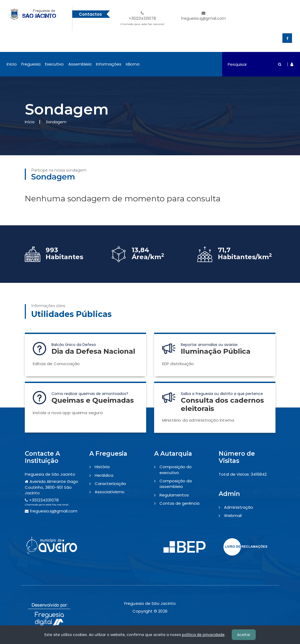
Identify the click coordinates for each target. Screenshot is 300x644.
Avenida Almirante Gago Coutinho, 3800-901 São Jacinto (51, 487)
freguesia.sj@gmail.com (203, 16)
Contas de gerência (179, 503)
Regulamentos (174, 495)
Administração (239, 507)
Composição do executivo (176, 470)
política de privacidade (203, 635)
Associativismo (110, 492)
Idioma (133, 64)
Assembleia (80, 64)
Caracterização (110, 484)
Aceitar (244, 635)
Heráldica (104, 475)
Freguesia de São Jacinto (50, 474)
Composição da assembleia (176, 484)
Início (12, 64)
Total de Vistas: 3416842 (243, 474)
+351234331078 (142, 19)
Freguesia (31, 64)
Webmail (233, 515)
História (102, 467)
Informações (109, 64)
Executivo (54, 64)
